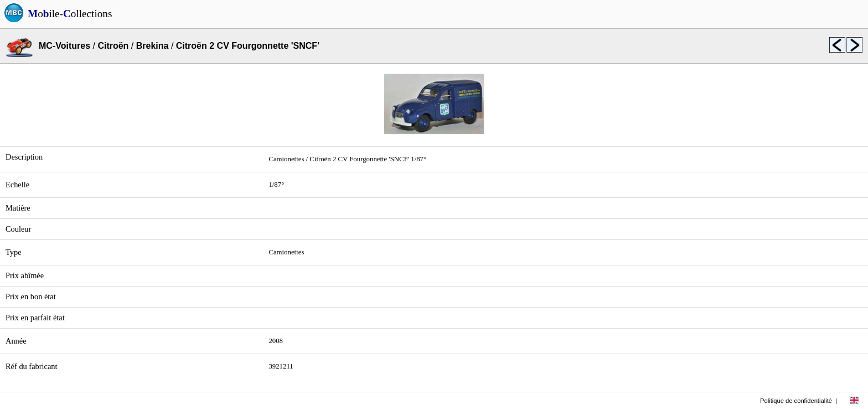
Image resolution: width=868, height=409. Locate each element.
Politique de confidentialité (796, 401)
